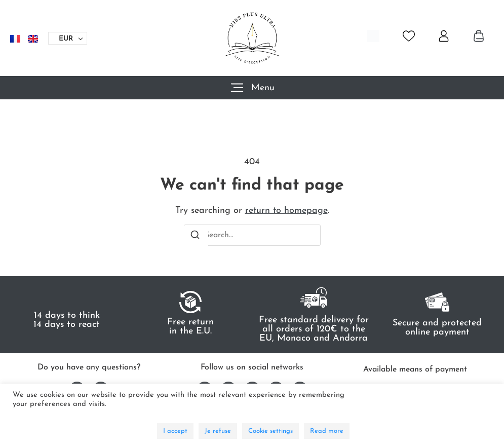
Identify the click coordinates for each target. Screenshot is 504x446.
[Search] (195, 237)
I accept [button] (175, 431)
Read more (327, 431)
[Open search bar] (373, 36)
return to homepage (286, 211)
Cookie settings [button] (270, 431)
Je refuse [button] (218, 431)
